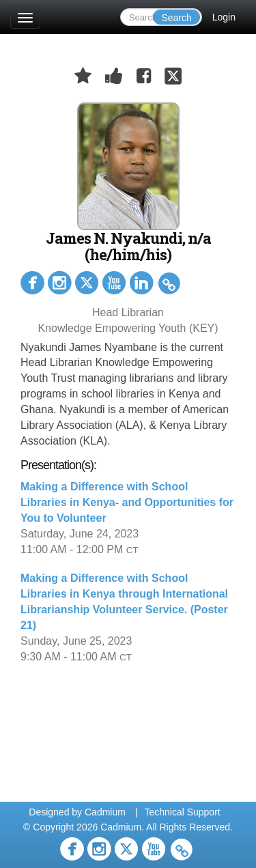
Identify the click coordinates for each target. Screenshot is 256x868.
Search (176, 18)
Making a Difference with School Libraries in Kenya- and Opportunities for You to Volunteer (127, 502)
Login (224, 17)
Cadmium (105, 812)
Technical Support (182, 812)
